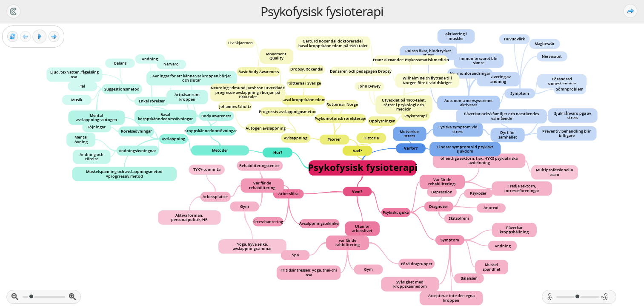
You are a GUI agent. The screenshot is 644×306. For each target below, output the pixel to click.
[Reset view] (13, 37)
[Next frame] (54, 37)
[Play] (40, 37)
